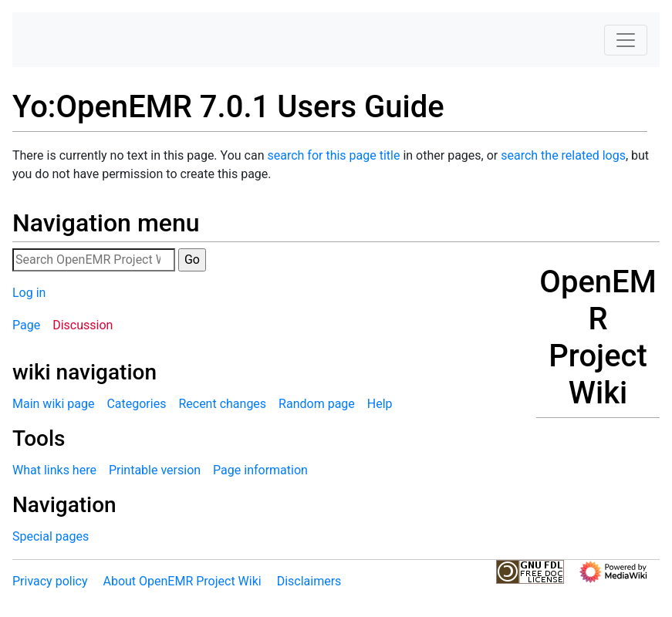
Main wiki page (53, 404)
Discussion (83, 325)
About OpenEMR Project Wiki (182, 581)
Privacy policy (50, 581)
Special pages (51, 536)
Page (26, 325)
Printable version (155, 470)
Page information (260, 470)
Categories (136, 404)
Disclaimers (309, 581)
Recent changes (222, 404)
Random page (317, 404)
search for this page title (333, 155)
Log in (29, 293)
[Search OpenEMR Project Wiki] (94, 260)
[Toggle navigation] (626, 40)
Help (380, 404)
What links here (54, 470)
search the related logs (563, 155)
